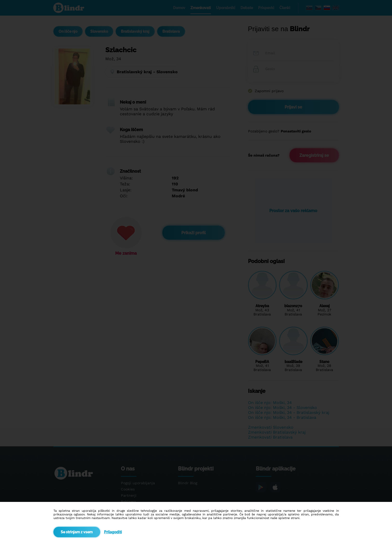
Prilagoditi (113, 532)
